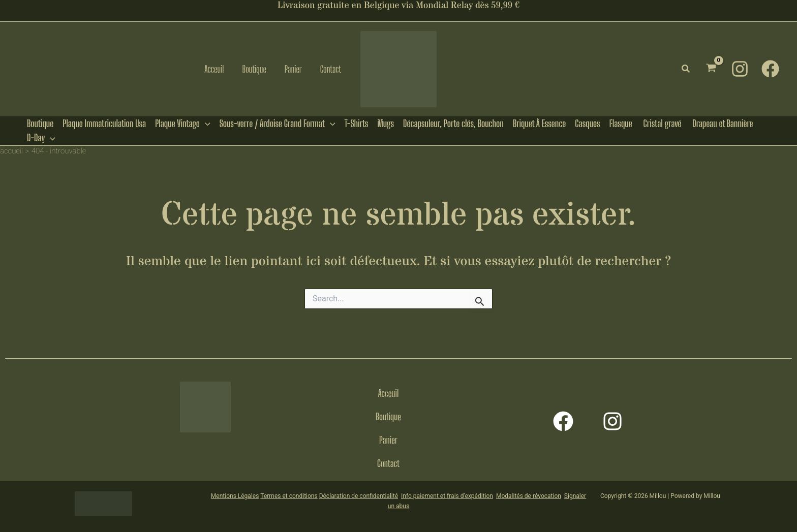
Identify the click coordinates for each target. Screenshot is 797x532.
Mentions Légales (235, 496)
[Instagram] (740, 69)
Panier (388, 440)
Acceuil (389, 393)
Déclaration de (339, 496)
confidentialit (376, 496)
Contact (388, 463)
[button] (686, 69)
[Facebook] (770, 69)
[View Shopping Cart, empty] (711, 69)
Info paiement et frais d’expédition (447, 496)
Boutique (388, 417)
